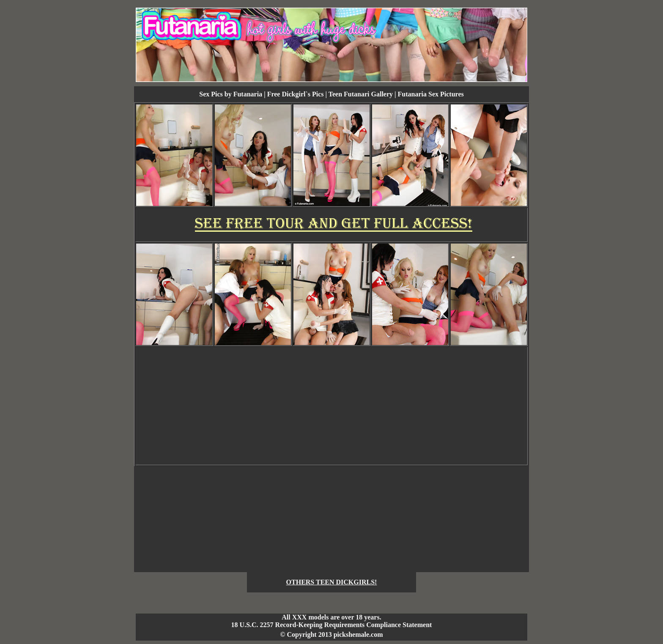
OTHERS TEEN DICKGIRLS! (332, 582)
